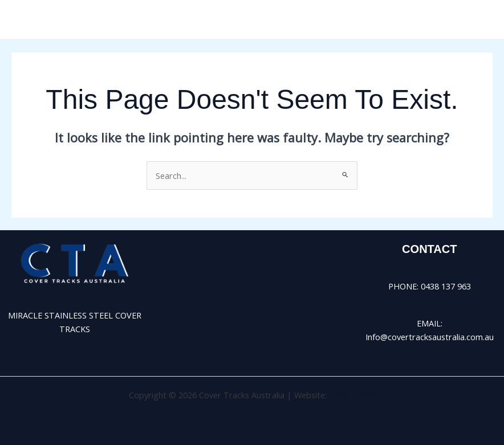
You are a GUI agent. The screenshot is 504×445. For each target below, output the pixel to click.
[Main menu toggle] (481, 20)
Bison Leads (352, 395)
